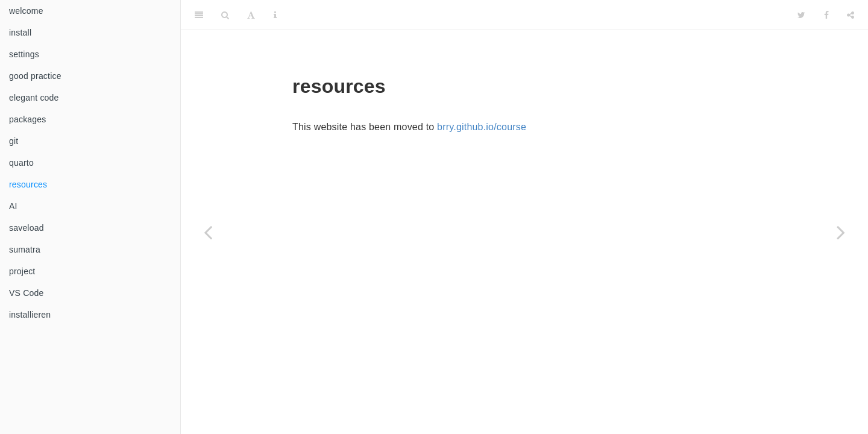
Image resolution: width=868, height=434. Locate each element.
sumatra (25, 250)
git (14, 141)
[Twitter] (801, 15)
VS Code (26, 293)
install (20, 33)
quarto (21, 163)
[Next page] (841, 232)
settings (24, 54)
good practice (35, 76)
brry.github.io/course (482, 127)
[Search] (225, 15)
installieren (30, 315)
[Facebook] (826, 15)
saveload (27, 228)
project (22, 271)
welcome (26, 11)
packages (28, 119)
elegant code (34, 98)
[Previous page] (208, 232)
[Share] (851, 15)
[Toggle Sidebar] (199, 15)
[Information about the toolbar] (275, 15)
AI (13, 206)
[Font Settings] (251, 15)
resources (28, 184)
